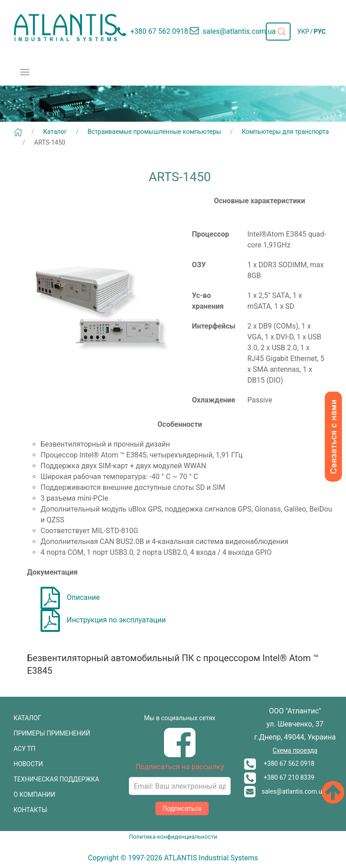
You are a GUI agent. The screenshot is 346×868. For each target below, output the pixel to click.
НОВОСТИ (28, 764)
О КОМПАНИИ (34, 795)
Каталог (55, 132)
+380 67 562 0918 (279, 763)
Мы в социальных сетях (180, 718)
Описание (70, 597)
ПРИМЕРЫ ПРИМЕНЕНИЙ (52, 733)
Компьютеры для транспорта (285, 132)
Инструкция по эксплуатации (103, 620)
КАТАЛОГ (27, 718)
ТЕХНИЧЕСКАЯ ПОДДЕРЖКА (56, 779)
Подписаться (182, 809)
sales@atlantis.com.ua (285, 791)
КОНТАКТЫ (30, 810)
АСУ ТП (25, 749)
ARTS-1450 (50, 142)
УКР (303, 32)
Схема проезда (295, 750)
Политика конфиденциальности (173, 837)
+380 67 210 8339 (279, 777)
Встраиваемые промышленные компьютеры (154, 132)
